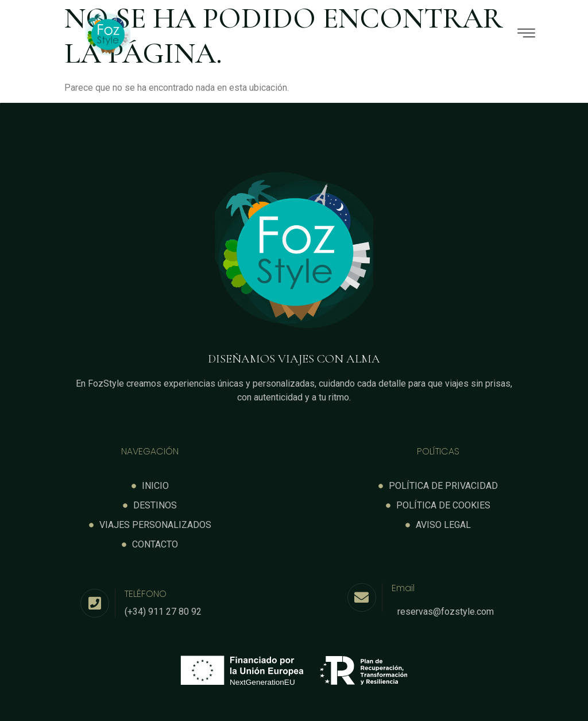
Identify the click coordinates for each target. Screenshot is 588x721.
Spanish (57, 705)
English (23, 705)
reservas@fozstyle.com (446, 612)
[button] (376, 34)
